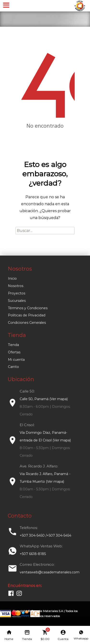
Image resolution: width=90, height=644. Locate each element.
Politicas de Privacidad (27, 315)
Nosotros (16, 286)
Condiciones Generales (27, 323)
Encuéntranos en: (25, 586)
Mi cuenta (16, 360)
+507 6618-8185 (33, 554)
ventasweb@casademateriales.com (50, 572)
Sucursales (17, 301)
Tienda (13, 345)
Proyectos (17, 293)
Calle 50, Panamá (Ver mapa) (44, 399)
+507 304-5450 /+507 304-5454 (45, 535)
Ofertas (14, 352)
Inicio (12, 278)
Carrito (13, 367)
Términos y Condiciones (28, 308)
